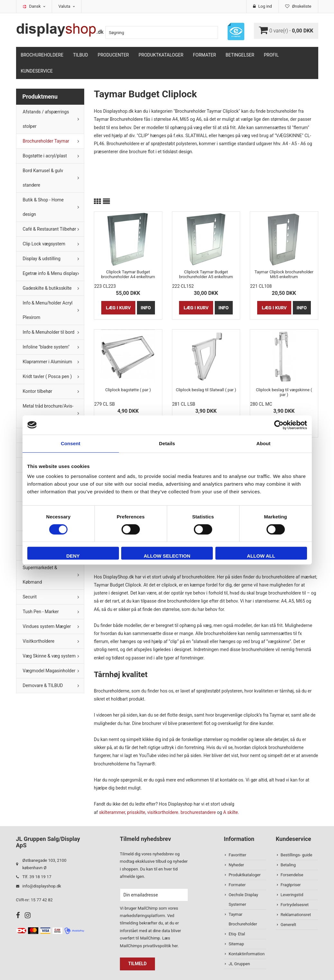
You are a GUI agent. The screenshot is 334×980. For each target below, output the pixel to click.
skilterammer (112, 812)
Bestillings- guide (296, 855)
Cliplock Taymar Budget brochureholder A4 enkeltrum (128, 274)
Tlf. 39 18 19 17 (37, 877)
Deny (73, 556)
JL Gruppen (239, 964)
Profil (271, 55)
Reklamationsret (296, 915)
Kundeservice (37, 71)
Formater (204, 55)
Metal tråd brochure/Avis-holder (48, 413)
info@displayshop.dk (42, 886)
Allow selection (167, 556)
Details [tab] (167, 443)
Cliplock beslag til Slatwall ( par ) (206, 390)
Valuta (67, 6)
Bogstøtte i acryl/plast (45, 156)
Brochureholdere (42, 55)
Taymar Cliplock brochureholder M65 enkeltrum (284, 274)
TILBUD (81, 55)
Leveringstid (292, 895)
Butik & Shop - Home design (43, 207)
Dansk (37, 6)
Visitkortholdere (39, 641)
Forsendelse (292, 875)
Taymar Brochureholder (243, 919)
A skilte (230, 812)
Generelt (288, 925)
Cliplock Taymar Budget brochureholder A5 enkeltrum (206, 274)
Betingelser (240, 55)
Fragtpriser (291, 885)
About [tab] (264, 443)
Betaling (288, 865)
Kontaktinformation (247, 954)
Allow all (261, 556)
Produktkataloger (161, 55)
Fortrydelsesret (295, 905)
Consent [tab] (71, 443)
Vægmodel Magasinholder (49, 671)
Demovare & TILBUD (43, 685)
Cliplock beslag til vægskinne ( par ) (284, 392)
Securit (30, 597)
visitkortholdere (163, 812)
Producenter (113, 55)
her (175, 946)
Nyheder (236, 865)
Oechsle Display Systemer (243, 900)
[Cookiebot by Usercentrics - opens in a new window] (279, 425)
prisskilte (136, 812)
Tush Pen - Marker (41, 612)
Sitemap (236, 944)
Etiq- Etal (237, 934)
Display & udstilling (42, 259)
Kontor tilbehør (38, 391)
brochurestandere (198, 812)
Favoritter (237, 855)
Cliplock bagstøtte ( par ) (128, 390)
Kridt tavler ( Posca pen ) (47, 376)
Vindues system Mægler (47, 626)
